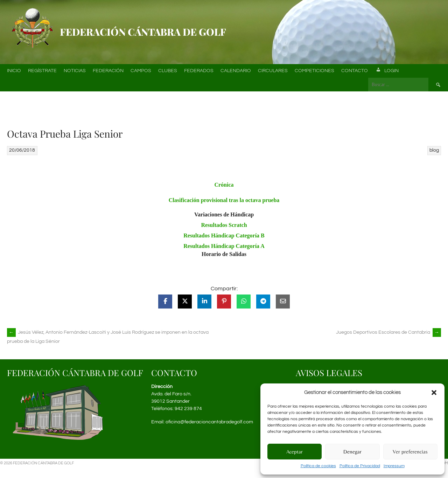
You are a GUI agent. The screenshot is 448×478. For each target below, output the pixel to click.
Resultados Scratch (224, 225)
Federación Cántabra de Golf (143, 32)
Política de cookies (318, 466)
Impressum (394, 466)
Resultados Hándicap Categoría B (224, 235)
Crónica (224, 185)
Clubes (168, 71)
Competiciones (314, 71)
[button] (434, 393)
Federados (199, 71)
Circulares (273, 71)
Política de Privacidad (360, 466)
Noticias (75, 71)
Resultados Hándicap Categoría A (224, 246)
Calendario (236, 71)
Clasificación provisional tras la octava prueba (224, 200)
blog (434, 150)
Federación (108, 71)
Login (387, 71)
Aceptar (295, 452)
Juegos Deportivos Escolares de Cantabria (388, 332)
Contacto (355, 71)
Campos (141, 71)
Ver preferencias (410, 452)
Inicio (14, 71)
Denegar (352, 452)
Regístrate (42, 71)
